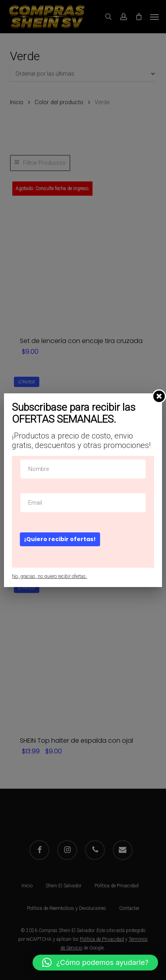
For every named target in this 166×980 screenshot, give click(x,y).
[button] (95, 963)
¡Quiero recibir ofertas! (60, 539)
